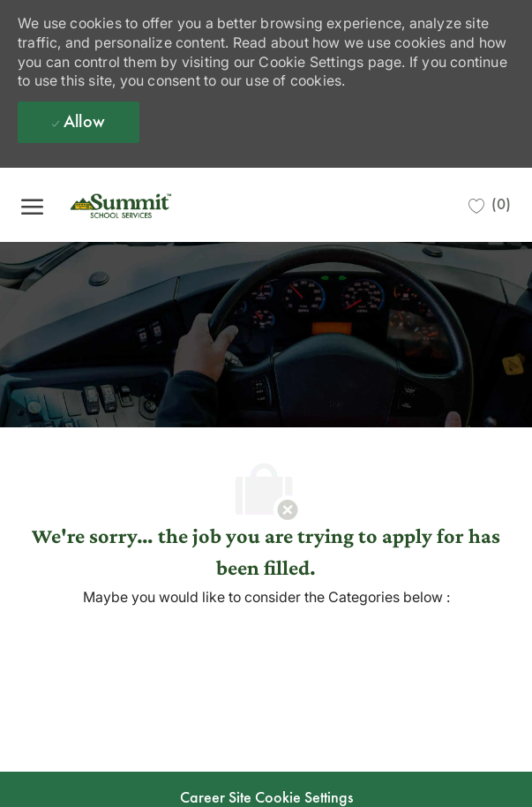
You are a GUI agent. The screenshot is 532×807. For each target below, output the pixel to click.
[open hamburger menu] (32, 204)
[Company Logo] (149, 205)
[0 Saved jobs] (490, 205)
